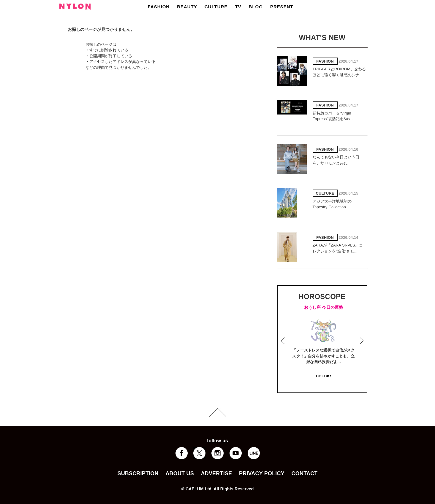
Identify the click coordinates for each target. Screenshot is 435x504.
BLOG (256, 7)
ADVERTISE (217, 473)
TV (238, 7)
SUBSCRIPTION (138, 473)
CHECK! (324, 376)
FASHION (159, 7)
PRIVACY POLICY (262, 473)
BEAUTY (187, 7)
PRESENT (282, 7)
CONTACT (305, 473)
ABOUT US (179, 473)
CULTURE (216, 7)
